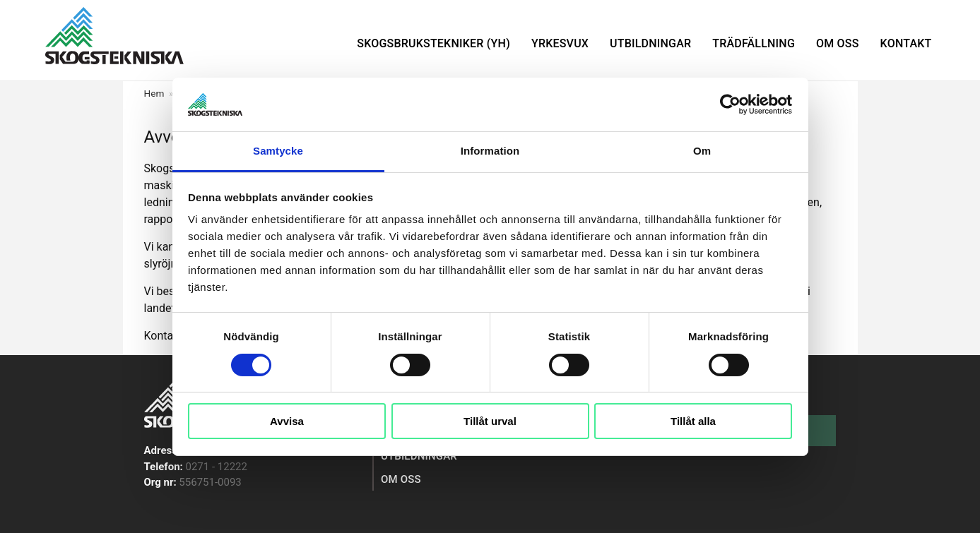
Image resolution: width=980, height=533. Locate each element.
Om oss (838, 43)
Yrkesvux (560, 43)
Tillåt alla (693, 421)
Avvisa (287, 421)
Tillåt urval (490, 421)
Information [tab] (490, 151)
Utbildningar (650, 43)
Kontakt (906, 43)
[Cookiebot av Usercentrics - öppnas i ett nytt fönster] (730, 104)
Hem (154, 93)
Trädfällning (754, 43)
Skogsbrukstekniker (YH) (433, 43)
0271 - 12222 (217, 467)
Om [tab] (702, 151)
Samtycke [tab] (278, 151)
